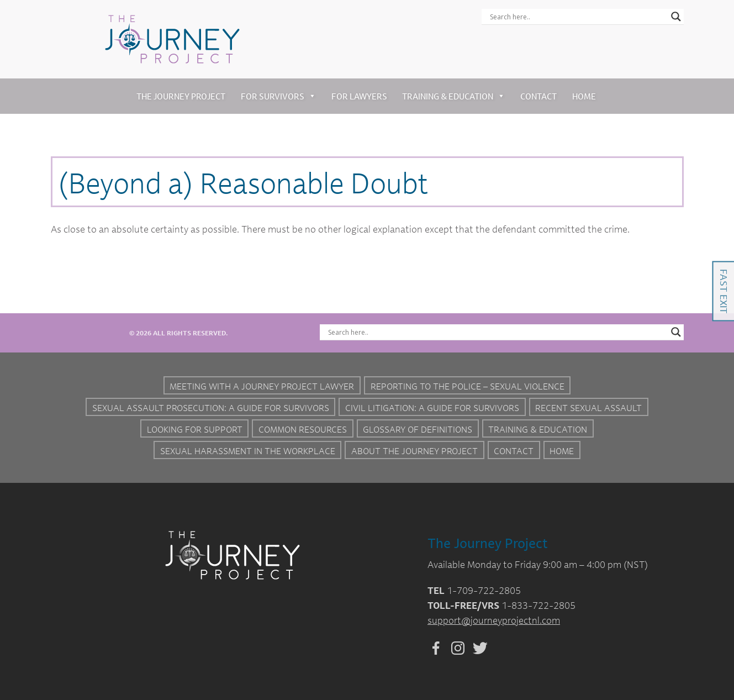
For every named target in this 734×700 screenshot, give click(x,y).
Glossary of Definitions (418, 429)
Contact (538, 96)
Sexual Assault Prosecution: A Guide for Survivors (211, 408)
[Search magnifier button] (676, 17)
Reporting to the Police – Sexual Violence (468, 386)
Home (584, 96)
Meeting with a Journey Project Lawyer (262, 386)
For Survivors (278, 96)
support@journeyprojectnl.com (494, 620)
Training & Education (453, 96)
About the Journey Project (414, 451)
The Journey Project (181, 96)
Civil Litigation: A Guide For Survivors (432, 408)
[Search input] (578, 17)
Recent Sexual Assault (588, 408)
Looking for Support (195, 429)
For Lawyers (359, 96)
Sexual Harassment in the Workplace (248, 451)
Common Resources (303, 429)
